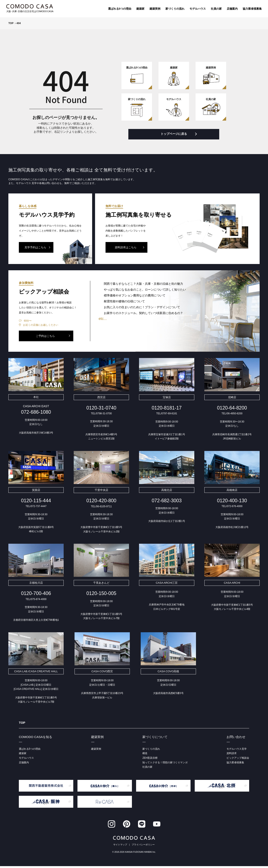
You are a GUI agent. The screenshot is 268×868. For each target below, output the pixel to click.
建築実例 (155, 9)
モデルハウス (198, 9)
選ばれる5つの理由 (120, 9)
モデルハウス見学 (237, 751)
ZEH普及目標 (150, 760)
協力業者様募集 (252, 9)
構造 (145, 755)
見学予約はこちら (35, 249)
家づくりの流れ (175, 9)
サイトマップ (120, 846)
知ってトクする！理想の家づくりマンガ (165, 764)
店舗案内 (232, 9)
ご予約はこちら (45, 338)
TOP (22, 724)
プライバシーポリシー (143, 846)
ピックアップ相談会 (238, 760)
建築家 (140, 9)
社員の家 (216, 9)
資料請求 (232, 755)
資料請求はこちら (126, 249)
